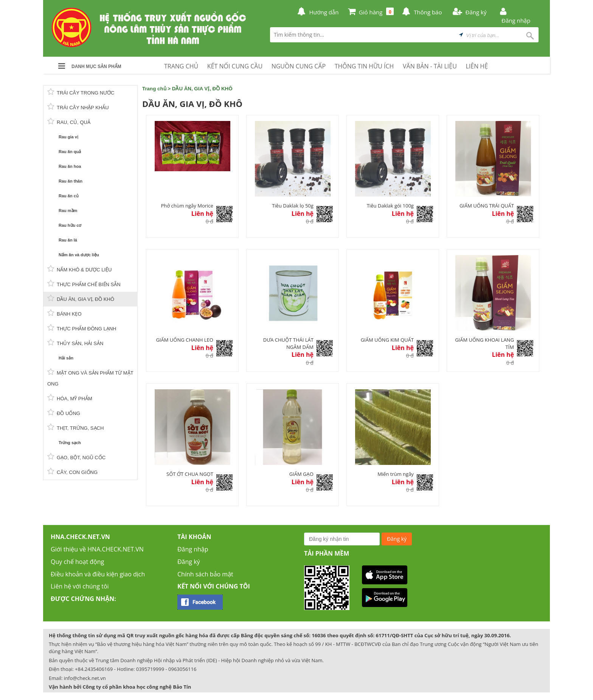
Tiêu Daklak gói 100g (390, 206)
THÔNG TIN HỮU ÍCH (364, 66)
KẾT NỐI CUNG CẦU (235, 66)
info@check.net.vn (85, 678)
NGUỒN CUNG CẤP (299, 66)
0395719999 (150, 669)
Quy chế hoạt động (77, 562)
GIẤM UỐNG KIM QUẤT (387, 340)
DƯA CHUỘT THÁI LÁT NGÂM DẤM (288, 343)
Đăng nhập (193, 549)
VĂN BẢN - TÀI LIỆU (430, 66)
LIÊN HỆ (477, 66)
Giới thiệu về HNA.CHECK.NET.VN (97, 549)
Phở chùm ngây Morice (187, 206)
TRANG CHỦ (181, 66)
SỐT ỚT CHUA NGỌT (190, 474)
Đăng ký (189, 562)
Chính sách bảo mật (205, 574)
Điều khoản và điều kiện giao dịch (98, 574)
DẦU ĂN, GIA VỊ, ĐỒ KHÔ (202, 89)
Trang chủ (154, 89)
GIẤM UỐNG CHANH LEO (184, 340)
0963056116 (182, 669)
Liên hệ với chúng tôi (80, 586)
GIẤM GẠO (301, 474)
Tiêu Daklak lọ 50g (293, 206)
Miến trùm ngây (396, 474)
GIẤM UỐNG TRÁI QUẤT (487, 206)
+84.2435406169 (94, 669)
